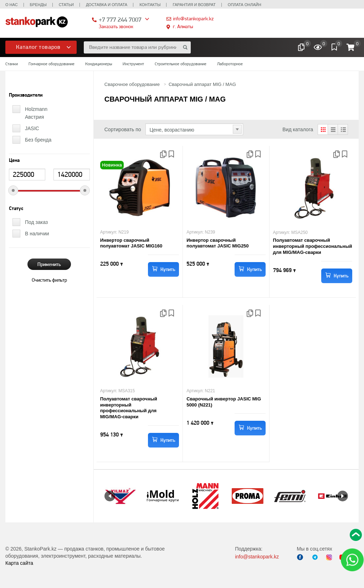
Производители (26, 95)
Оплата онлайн (245, 5)
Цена (14, 160)
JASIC (32, 128)
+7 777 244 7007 (120, 19)
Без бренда (38, 140)
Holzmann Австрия (36, 113)
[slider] (13, 190)
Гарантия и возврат (194, 5)
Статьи (66, 5)
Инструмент (133, 64)
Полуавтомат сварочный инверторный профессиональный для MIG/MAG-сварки (313, 246)
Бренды (38, 5)
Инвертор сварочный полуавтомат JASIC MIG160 (131, 243)
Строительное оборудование (181, 64)
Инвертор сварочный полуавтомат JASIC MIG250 (217, 243)
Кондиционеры (99, 64)
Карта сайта (19, 563)
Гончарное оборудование (52, 64)
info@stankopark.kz (193, 19)
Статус (16, 209)
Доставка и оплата (107, 5)
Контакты (150, 5)
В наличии (37, 234)
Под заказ (36, 222)
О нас (12, 5)
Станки (12, 64)
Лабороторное (230, 64)
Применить (49, 264)
